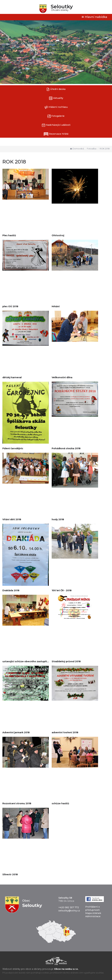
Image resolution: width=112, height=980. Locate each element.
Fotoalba (92, 149)
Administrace (93, 916)
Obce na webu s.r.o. (66, 969)
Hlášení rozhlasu (56, 107)
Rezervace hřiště (56, 134)
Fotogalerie (56, 116)
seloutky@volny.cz (69, 911)
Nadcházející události (56, 125)
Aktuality (56, 98)
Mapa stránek (93, 913)
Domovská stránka (78, 149)
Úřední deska (56, 89)
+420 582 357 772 (69, 907)
